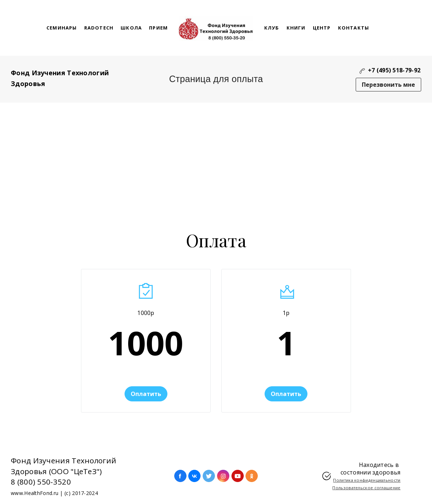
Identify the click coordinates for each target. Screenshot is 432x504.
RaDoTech (99, 28)
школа (131, 28)
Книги (296, 28)
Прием (158, 28)
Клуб (272, 28)
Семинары (62, 28)
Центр (322, 28)
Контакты (354, 28)
